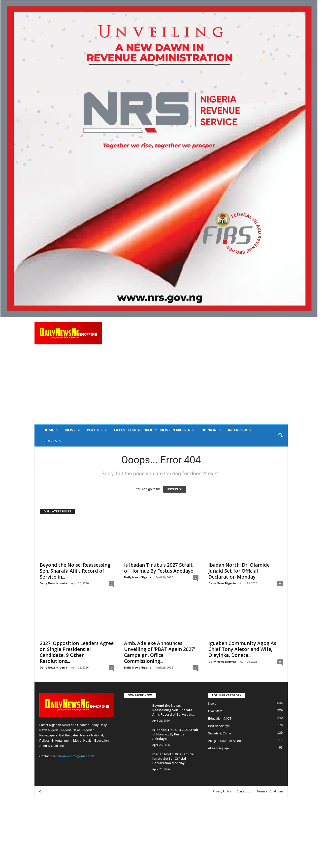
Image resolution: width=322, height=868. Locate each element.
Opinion (211, 430)
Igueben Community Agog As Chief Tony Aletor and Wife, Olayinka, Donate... (242, 649)
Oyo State (215, 711)
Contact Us (244, 791)
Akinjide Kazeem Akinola (226, 741)
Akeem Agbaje (219, 748)
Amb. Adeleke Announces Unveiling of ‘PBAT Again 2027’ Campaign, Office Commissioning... (160, 652)
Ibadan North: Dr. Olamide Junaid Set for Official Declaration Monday (239, 571)
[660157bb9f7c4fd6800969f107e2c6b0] (161, 159)
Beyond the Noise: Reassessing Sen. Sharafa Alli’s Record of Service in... (75, 571)
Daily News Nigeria (53, 583)
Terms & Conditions (270, 791)
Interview (240, 430)
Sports (52, 441)
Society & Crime (220, 733)
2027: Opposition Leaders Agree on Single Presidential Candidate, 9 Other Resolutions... (77, 652)
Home (51, 430)
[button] (280, 436)
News (73, 430)
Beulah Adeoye (219, 726)
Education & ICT (220, 718)
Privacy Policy (222, 791)
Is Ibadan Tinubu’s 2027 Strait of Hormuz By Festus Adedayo (159, 568)
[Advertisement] (161, 387)
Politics (97, 430)
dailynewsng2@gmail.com (75, 756)
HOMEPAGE (175, 489)
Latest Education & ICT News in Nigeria (154, 430)
